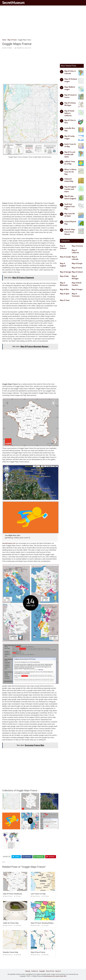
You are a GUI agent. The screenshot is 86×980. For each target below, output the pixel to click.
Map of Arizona (77, 246)
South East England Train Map (70, 207)
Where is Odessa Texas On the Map (70, 172)
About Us (58, 971)
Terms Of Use (50, 971)
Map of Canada (65, 257)
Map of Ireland (77, 272)
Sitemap (28, 971)
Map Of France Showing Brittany (42, 923)
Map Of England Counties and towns (70, 189)
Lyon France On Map (38, 894)
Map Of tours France (38, 952)
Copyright (42, 971)
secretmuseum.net (9, 543)
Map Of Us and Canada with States (70, 154)
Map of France (8, 48)
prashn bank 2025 (61, 976)
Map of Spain (65, 294)
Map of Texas (65, 300)
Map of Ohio (64, 289)
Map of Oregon (77, 289)
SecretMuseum (13, 3)
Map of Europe (77, 263)
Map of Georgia (66, 272)
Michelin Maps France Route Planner (70, 232)
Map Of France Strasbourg (12, 894)
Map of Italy (64, 276)
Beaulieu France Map (11, 952)
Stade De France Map (11, 923)
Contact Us (35, 971)
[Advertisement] (43, 23)
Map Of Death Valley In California (69, 113)
